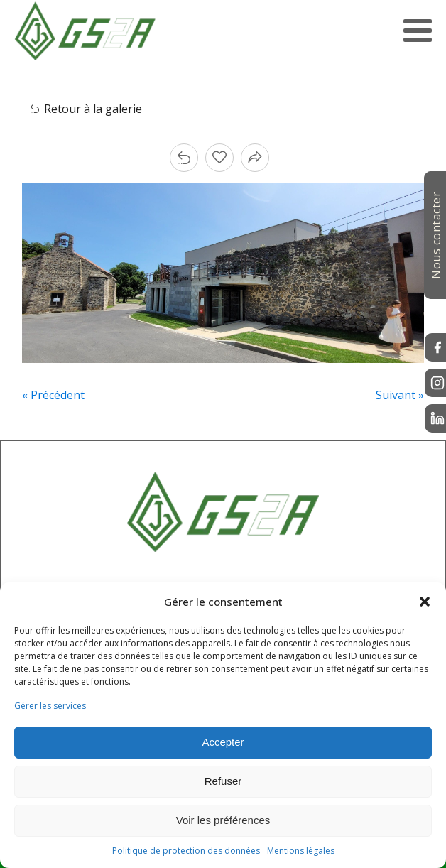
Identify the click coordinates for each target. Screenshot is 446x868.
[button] (425, 602)
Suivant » (400, 395)
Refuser (223, 781)
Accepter (223, 742)
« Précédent (53, 395)
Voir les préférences (223, 820)
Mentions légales (301, 851)
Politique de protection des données (186, 851)
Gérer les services (50, 706)
